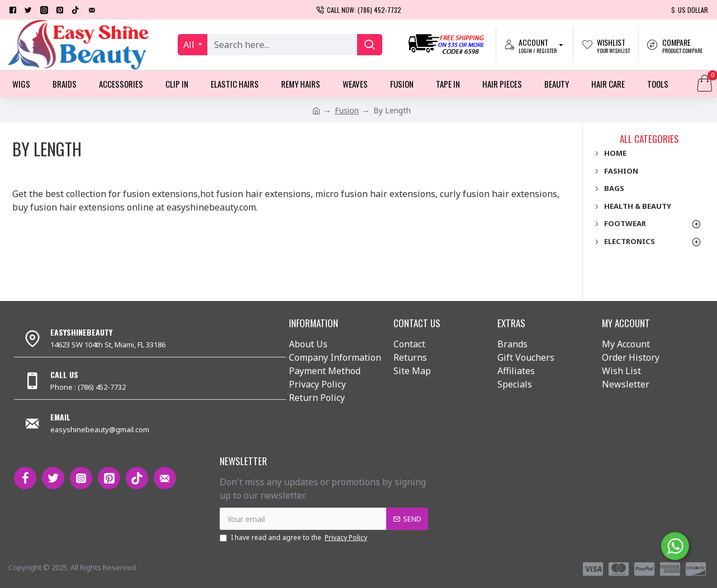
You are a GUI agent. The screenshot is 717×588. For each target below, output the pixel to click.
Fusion (347, 110)
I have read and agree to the (294, 538)
